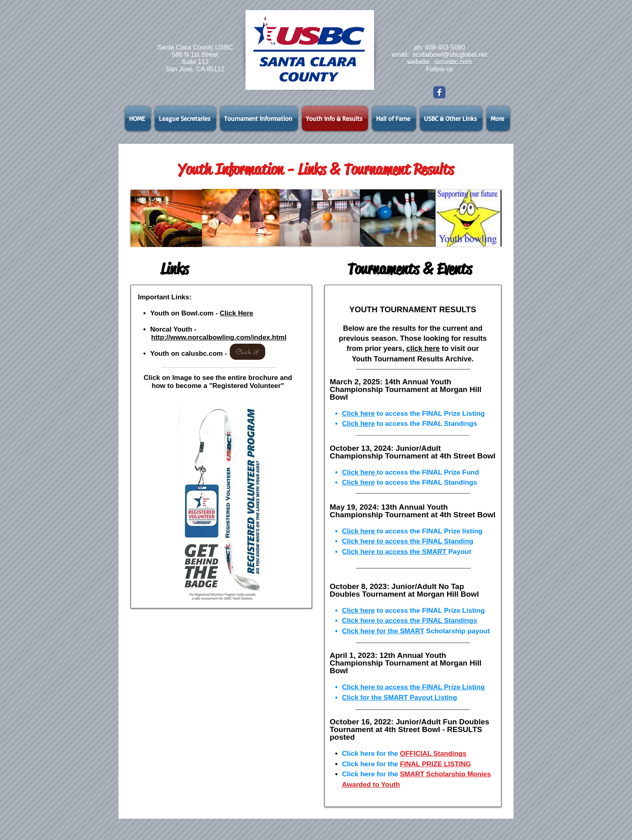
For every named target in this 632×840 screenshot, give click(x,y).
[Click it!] (247, 352)
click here (423, 348)
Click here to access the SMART (395, 552)
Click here (359, 414)
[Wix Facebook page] (439, 92)
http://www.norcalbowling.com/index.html (219, 337)
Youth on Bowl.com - (185, 313)
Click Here (236, 313)
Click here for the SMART (383, 631)
